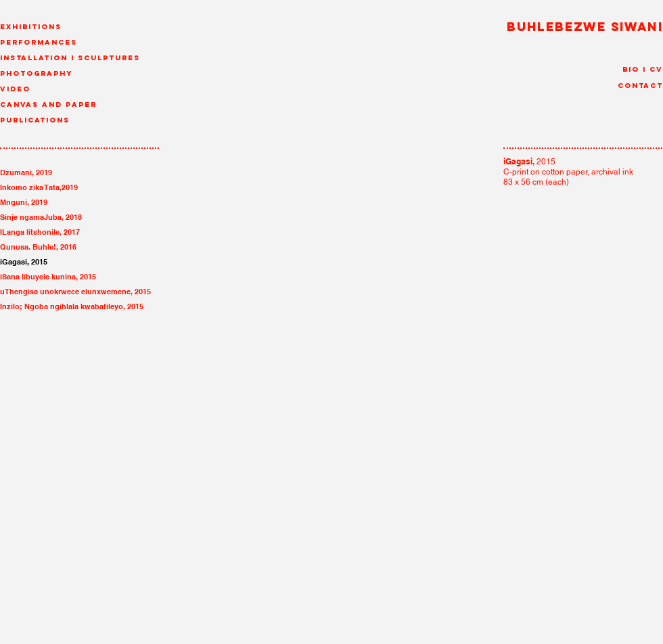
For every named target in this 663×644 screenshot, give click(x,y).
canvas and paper (48, 105)
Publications (35, 120)
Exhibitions (31, 27)
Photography (37, 73)
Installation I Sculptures (70, 58)
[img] (160, 465)
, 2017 (70, 232)
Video (15, 89)
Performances (39, 42)
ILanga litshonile (30, 232)
